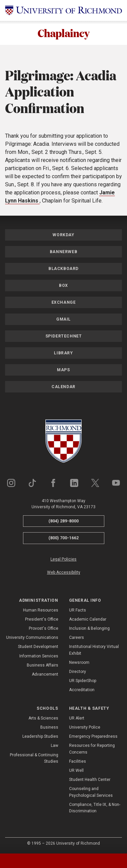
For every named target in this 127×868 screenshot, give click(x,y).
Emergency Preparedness (93, 737)
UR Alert (77, 718)
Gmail (63, 319)
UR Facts (78, 610)
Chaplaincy (64, 33)
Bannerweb (63, 252)
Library (63, 353)
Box (63, 286)
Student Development (38, 647)
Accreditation (82, 690)
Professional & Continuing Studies (34, 758)
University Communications (32, 638)
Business (49, 727)
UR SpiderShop (83, 681)
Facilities (78, 761)
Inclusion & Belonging (89, 628)
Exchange (64, 302)
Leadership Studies (40, 737)
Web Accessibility (64, 572)
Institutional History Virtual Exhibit (94, 650)
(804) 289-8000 (63, 521)
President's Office (42, 619)
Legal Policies (63, 559)
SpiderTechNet (64, 336)
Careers (77, 638)
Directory (78, 672)
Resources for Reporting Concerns (92, 749)
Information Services (39, 656)
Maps (63, 370)
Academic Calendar (88, 619)
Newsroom (79, 662)
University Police (85, 727)
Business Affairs (43, 665)
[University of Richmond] (63, 10)
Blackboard (63, 269)
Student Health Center (90, 780)
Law (55, 746)
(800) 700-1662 (63, 538)
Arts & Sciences (43, 718)
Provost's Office (44, 628)
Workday (63, 235)
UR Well (76, 770)
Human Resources (41, 610)
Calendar (63, 387)
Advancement (45, 674)
